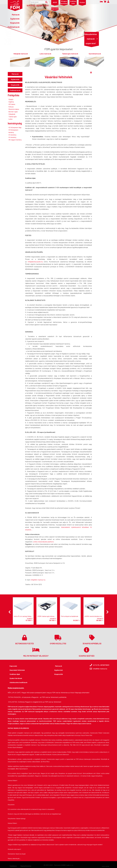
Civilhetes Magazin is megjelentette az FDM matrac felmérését (40, 702)
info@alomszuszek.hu (35, 262)
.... (20, 858)
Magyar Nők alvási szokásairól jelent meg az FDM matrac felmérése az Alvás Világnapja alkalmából (55, 693)
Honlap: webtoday (106, 866)
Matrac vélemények (14, 858)
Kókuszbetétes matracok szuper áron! (91, 39)
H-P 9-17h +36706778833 (38, 6)
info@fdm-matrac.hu (38, 580)
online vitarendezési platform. (44, 542)
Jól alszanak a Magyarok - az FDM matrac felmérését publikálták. (44, 697)
